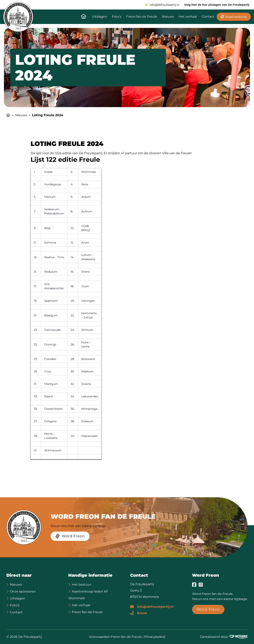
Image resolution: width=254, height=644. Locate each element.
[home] (18, 17)
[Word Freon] (70, 537)
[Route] (139, 613)
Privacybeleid (155, 637)
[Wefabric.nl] (239, 637)
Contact (208, 17)
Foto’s (117, 17)
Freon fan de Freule (142, 17)
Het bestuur (82, 585)
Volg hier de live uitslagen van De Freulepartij (217, 5)
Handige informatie (90, 575)
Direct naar (19, 575)
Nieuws (168, 17)
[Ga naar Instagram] (201, 585)
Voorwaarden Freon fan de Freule (115, 637)
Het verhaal (188, 17)
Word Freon (206, 575)
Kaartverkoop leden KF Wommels (88, 595)
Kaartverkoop (236, 17)
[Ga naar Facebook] (194, 585)
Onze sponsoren (23, 591)
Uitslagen (100, 17)
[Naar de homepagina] (84, 17)
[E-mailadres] (152, 606)
